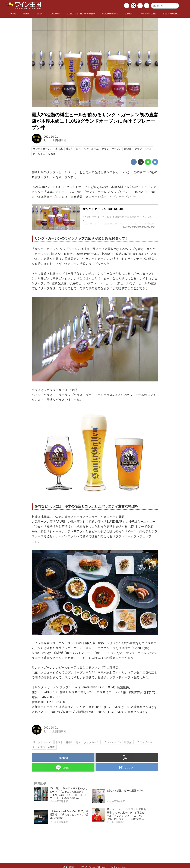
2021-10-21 (51, 137)
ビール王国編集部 (55, 140)
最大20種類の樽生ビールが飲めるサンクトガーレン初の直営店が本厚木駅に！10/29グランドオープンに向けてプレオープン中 (95, 121)
